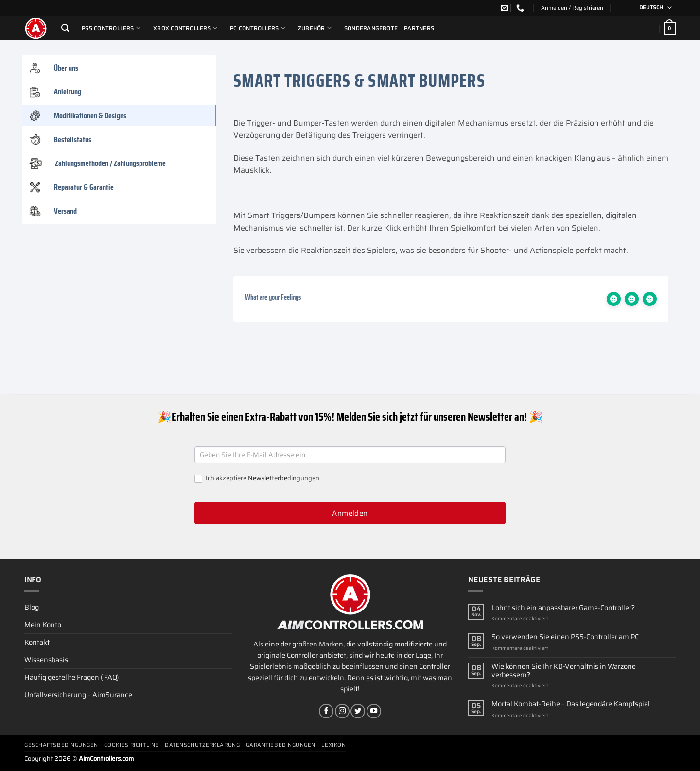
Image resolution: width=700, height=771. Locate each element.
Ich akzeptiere (257, 478)
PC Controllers (258, 28)
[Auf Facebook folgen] (326, 711)
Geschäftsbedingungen (61, 745)
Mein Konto (43, 625)
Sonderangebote (371, 28)
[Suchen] (65, 28)
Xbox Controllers (185, 28)
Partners (419, 28)
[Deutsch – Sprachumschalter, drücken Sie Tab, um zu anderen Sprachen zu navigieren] (652, 8)
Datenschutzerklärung (202, 745)
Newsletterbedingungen (284, 478)
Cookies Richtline (131, 745)
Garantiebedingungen (281, 745)
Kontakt (37, 642)
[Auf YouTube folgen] (374, 711)
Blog (32, 607)
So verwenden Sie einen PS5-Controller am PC (565, 637)
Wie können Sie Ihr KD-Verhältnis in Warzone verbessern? (564, 671)
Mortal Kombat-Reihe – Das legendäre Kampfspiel (571, 704)
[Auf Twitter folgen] (358, 711)
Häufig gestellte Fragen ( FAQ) (71, 677)
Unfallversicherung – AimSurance (78, 695)
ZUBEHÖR (315, 28)
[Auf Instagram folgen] (342, 711)
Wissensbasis (46, 660)
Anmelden (350, 513)
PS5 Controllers (111, 28)
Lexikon (333, 745)
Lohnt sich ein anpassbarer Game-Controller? (563, 608)
